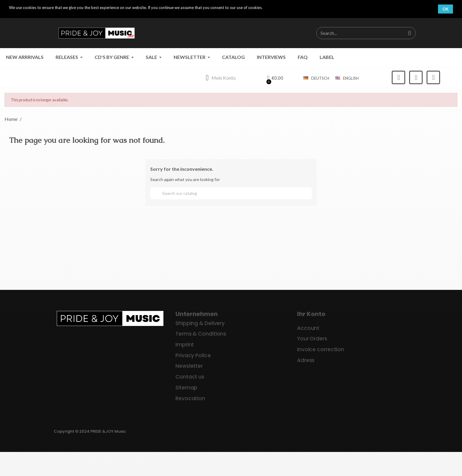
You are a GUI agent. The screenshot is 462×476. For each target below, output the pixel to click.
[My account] (220, 78)
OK (445, 9)
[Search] (231, 193)
